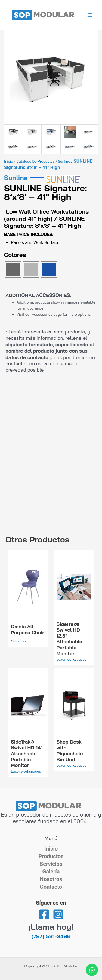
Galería (51, 872)
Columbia (19, 641)
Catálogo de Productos (35, 161)
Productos (51, 856)
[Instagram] (58, 914)
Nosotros (51, 879)
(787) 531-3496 (51, 936)
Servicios (51, 864)
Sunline (64, 161)
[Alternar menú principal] (90, 15)
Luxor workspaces (72, 659)
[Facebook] (44, 914)
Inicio (9, 161)
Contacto (51, 887)
